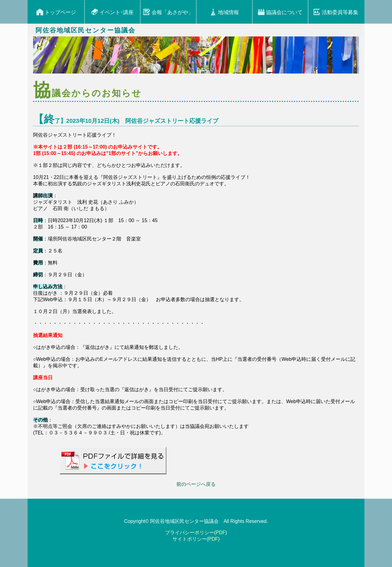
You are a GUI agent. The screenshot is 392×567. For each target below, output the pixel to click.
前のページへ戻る (196, 484)
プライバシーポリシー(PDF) (196, 533)
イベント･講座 (117, 12)
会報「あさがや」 (172, 12)
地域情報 (228, 12)
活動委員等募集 (340, 12)
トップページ (60, 12)
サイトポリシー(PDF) (196, 539)
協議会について (284, 12)
